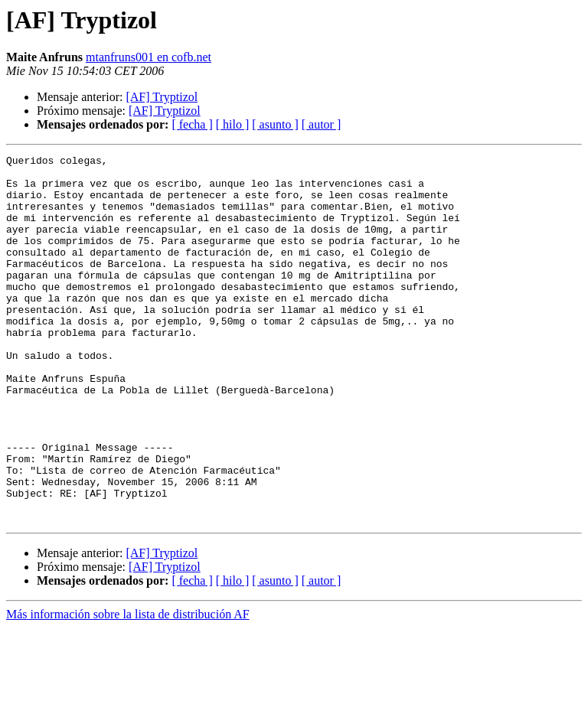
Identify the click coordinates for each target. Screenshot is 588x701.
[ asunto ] (275, 124)
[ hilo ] (233, 124)
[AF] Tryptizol (162, 97)
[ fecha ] (192, 124)
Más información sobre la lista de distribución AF (128, 688)
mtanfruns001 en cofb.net (149, 57)
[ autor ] (322, 124)
